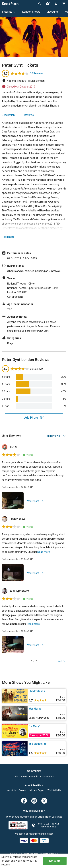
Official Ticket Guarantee (50, 817)
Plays (10, 343)
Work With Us (54, 790)
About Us (12, 790)
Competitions (47, 777)
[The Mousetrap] (47, 744)
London (9, 12)
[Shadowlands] (47, 691)
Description (8, 115)
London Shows (31, 12)
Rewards (34, 777)
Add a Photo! (21, 777)
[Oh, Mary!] (47, 726)
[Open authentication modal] (56, 4)
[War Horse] (47, 709)
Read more (8, 237)
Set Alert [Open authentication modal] (55, 861)
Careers (22, 790)
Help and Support (37, 790)
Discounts (53, 12)
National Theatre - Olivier (21, 284)
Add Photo (31, 418)
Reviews (29, 115)
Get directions (15, 297)
